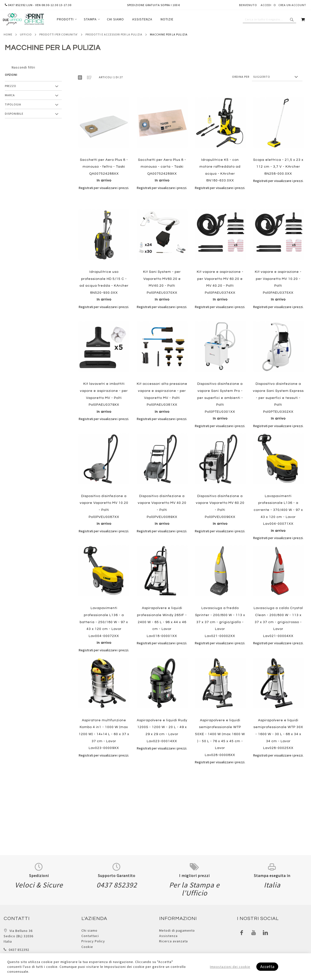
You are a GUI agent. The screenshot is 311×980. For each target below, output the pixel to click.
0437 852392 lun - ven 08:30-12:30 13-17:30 (38, 5)
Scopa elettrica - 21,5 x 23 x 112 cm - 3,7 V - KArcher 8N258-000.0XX (278, 167)
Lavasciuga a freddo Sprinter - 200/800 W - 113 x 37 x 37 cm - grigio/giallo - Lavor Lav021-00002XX (220, 622)
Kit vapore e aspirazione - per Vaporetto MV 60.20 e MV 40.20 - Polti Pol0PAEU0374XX (220, 286)
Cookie (87, 947)
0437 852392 (19, 950)
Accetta (267, 967)
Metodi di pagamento (177, 930)
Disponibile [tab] (14, 114)
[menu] (115, 19)
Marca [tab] (10, 95)
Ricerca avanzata (173, 941)
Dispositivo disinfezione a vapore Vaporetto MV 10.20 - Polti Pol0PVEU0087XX (104, 510)
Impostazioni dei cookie (230, 967)
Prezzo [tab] (11, 86)
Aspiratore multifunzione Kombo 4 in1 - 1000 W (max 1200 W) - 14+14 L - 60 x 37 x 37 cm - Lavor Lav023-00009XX (104, 734)
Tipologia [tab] (13, 104)
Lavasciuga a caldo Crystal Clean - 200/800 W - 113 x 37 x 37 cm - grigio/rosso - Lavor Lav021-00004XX (278, 622)
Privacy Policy (93, 941)
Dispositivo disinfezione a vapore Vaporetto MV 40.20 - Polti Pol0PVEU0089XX (162, 510)
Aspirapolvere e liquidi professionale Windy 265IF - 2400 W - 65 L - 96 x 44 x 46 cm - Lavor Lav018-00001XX (162, 622)
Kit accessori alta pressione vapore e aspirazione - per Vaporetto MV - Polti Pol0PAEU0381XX (162, 398)
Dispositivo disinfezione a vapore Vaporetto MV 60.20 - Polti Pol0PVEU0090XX (220, 510)
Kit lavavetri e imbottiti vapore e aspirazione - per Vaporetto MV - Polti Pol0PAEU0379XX (104, 398)
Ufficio (26, 34)
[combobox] (269, 19)
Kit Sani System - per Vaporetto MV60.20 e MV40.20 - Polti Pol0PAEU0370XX (162, 286)
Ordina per (241, 77)
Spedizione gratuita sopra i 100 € (154, 5)
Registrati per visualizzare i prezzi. (104, 188)
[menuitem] (66, 19)
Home (8, 34)
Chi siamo (89, 930)
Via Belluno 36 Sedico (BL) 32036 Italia (18, 936)
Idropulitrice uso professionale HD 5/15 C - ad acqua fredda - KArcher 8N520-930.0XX (104, 286)
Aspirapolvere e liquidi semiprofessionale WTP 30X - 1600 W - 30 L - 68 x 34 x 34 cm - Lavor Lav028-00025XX (278, 734)
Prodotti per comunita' (59, 34)
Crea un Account (292, 5)
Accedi (266, 5)
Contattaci (90, 936)
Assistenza (168, 936)
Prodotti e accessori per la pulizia (114, 34)
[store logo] (23, 19)
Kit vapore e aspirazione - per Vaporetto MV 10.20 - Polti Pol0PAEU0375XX (278, 286)
